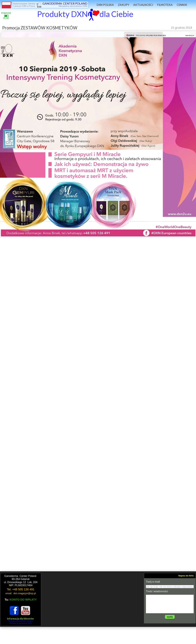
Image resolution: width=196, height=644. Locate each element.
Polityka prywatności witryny (21, 621)
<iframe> (93, 599)
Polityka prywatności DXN (21, 623)
